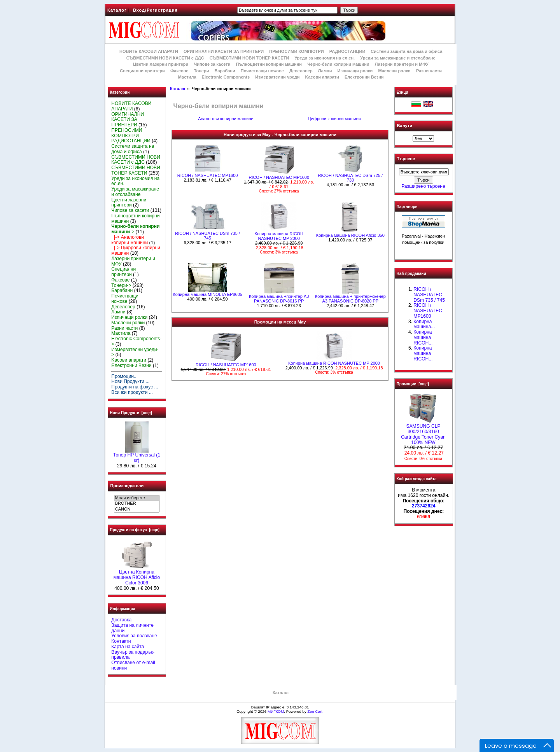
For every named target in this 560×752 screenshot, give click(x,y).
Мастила (187, 77)
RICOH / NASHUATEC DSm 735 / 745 (207, 236)
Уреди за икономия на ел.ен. (325, 58)
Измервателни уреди (277, 77)
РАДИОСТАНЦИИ (347, 51)
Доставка (121, 620)
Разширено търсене (423, 186)
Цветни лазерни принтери (161, 64)
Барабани (225, 71)
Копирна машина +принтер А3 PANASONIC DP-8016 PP (279, 299)
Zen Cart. (316, 711)
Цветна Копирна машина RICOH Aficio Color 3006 (137, 575)
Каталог (117, 10)
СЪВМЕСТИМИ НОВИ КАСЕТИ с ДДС (165, 58)
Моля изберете (137, 498)
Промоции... (124, 376)
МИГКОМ (276, 711)
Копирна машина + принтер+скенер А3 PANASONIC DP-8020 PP (350, 299)
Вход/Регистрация (155, 10)
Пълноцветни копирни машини (269, 64)
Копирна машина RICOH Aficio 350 (350, 235)
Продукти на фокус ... (135, 387)
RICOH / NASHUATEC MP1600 (208, 175)
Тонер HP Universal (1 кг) (137, 456)
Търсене (406, 159)
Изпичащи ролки (355, 71)
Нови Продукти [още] (131, 413)
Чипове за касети (212, 64)
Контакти (121, 641)
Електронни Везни (364, 77)
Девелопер (301, 71)
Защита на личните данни (132, 628)
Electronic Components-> (136, 341)
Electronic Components (226, 77)
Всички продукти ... (132, 392)
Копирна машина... (424, 324)
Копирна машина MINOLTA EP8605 (207, 294)
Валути (405, 126)
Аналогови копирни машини (226, 118)
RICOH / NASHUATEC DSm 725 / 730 (350, 178)
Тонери (201, 71)
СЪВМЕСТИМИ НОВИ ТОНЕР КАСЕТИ (249, 58)
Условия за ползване (134, 636)
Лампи (325, 71)
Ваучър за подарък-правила (133, 655)
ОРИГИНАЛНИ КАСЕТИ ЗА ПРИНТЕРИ (224, 51)
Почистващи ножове (262, 71)
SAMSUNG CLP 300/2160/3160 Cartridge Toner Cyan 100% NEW (423, 432)
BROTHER (137, 504)
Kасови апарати (322, 77)
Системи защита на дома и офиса (406, 51)
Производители (127, 486)
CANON (137, 509)
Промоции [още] (413, 384)
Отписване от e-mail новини (133, 665)
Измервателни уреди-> (135, 352)
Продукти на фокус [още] (135, 530)
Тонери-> (121, 285)
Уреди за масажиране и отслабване (398, 58)
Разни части (429, 71)
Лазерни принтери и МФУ (402, 64)
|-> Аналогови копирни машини (129, 240)
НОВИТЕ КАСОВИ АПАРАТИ (149, 51)
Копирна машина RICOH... (423, 338)
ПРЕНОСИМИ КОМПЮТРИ (296, 51)
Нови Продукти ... (130, 381)
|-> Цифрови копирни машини (136, 250)
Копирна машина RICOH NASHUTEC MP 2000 (279, 236)
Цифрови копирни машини (334, 118)
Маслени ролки (394, 71)
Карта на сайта (128, 647)
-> (135, 229)
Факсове (179, 71)
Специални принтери (142, 71)
